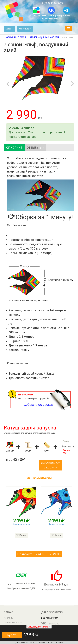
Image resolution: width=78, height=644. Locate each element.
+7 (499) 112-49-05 (51, 3)
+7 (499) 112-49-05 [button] (39, 554)
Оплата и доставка (13, 623)
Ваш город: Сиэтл (50, 618)
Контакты (9, 618)
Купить (21, 535)
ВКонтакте (50, 623)
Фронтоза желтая (22, 524)
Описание (14, 148)
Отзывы (35, 148)
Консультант (25, 29)
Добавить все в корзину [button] (51, 465)
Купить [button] (12, 635)
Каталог (10, 29)
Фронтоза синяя (57, 524)
